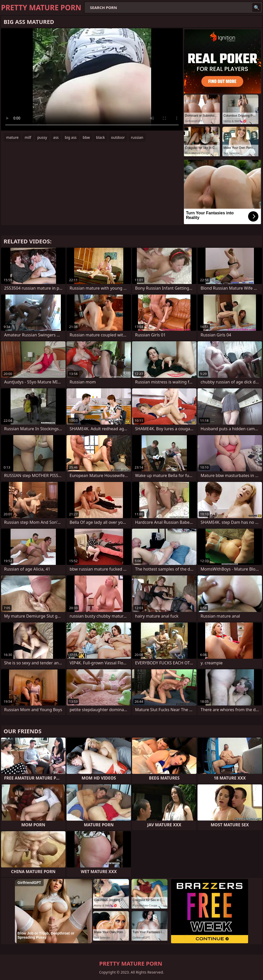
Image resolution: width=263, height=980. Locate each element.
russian (137, 137)
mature (12, 137)
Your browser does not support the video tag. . (92, 79)
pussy (42, 137)
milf (28, 137)
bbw (86, 137)
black (100, 137)
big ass (71, 137)
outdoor (118, 137)
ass (56, 137)
